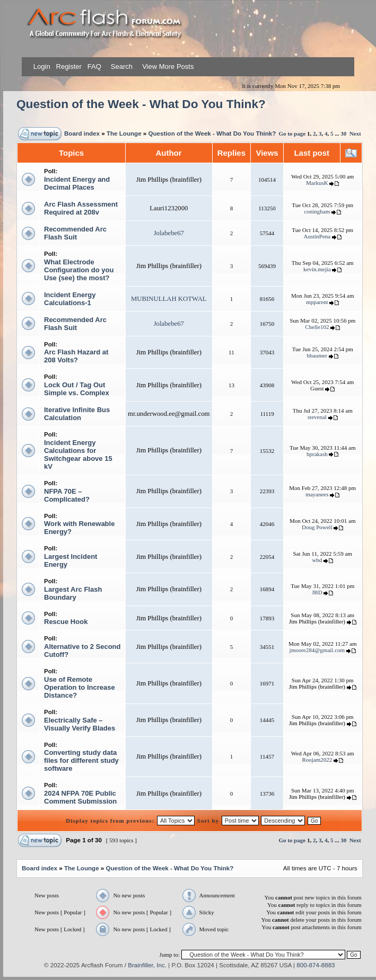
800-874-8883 (316, 965)
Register (68, 66)
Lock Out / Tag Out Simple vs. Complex (77, 389)
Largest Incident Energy (71, 560)
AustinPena (317, 236)
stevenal (317, 417)
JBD (317, 592)
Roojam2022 (317, 760)
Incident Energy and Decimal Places (77, 183)
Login (42, 66)
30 (343, 133)
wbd (317, 560)
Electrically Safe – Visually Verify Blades (80, 724)
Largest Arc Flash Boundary (73, 593)
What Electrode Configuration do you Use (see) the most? (79, 270)
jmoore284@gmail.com (317, 650)
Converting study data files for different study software (81, 760)
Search (121, 66)
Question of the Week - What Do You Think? (141, 104)
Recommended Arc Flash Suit (75, 233)
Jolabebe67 (169, 233)
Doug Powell (317, 527)
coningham (317, 211)
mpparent (317, 302)
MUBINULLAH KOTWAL (169, 299)
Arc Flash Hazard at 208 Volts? (76, 356)
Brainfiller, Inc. (147, 965)
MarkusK (317, 183)
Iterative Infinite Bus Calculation (77, 414)
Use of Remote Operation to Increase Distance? (80, 687)
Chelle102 (317, 327)
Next (355, 133)
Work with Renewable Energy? (79, 528)
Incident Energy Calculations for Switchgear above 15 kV (78, 455)
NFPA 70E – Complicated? (67, 495)
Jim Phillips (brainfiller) (169, 180)
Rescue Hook (66, 622)
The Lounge (124, 133)
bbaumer (317, 355)
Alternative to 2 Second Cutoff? (82, 651)
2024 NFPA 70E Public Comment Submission (80, 797)
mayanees (317, 494)
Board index (82, 133)
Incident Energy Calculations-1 (70, 299)
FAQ (93, 66)
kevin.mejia (317, 269)
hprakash (317, 454)
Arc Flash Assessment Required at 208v (81, 208)
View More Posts (168, 66)
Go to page (292, 133)
